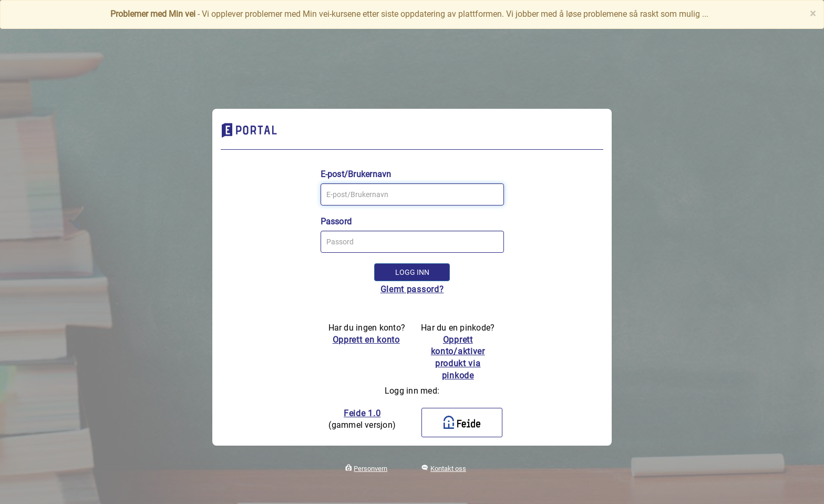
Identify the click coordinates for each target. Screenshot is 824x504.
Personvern (370, 469)
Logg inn (412, 272)
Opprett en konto (366, 340)
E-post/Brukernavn (356, 174)
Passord (336, 222)
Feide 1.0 (362, 413)
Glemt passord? (412, 289)
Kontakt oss (448, 469)
